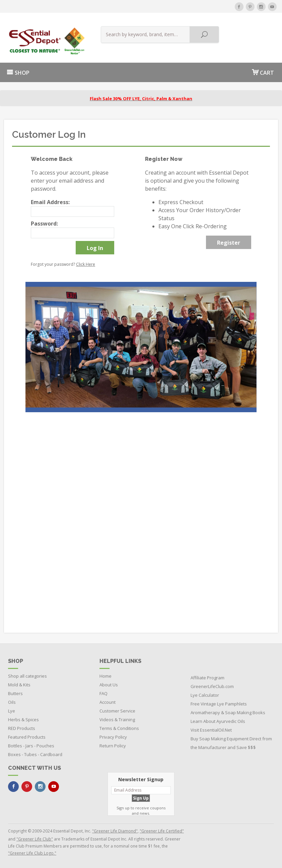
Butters (15, 693)
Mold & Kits (19, 685)
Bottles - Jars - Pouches (31, 746)
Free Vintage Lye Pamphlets (219, 704)
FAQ (103, 693)
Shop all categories (27, 676)
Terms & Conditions (119, 728)
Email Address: (50, 202)
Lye (12, 711)
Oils (12, 702)
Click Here (86, 264)
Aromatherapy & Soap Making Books (228, 712)
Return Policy (113, 746)
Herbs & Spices (23, 720)
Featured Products (27, 737)
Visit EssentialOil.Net (211, 730)
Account (108, 702)
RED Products (22, 728)
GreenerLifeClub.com (212, 686)
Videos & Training (117, 720)
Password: (44, 224)
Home (105, 676)
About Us (109, 685)
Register (229, 243)
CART (263, 72)
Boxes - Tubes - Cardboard (35, 754)
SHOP (18, 73)
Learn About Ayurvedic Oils (218, 721)
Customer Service (117, 711)
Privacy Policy (113, 737)
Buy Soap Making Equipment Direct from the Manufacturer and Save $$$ (231, 743)
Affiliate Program (207, 678)
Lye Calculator (205, 695)
